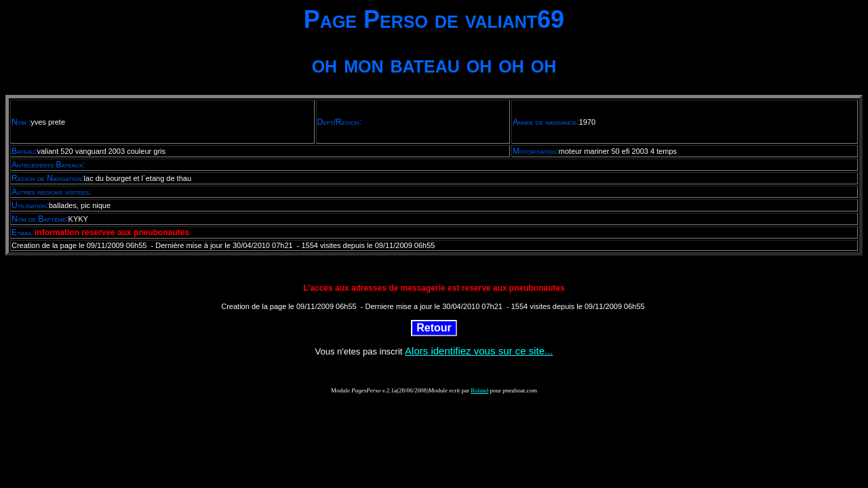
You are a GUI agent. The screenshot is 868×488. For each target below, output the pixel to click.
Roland (479, 390)
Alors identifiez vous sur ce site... (479, 351)
